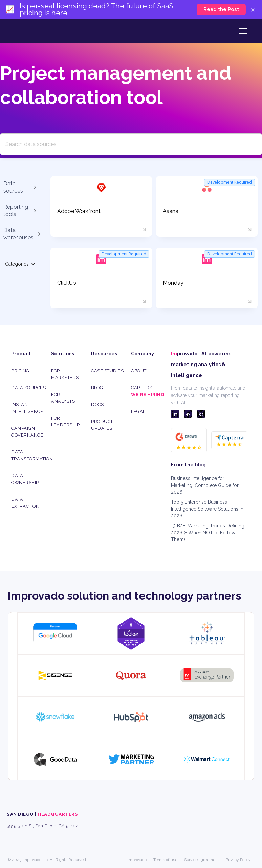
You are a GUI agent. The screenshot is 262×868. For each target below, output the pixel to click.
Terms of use (165, 860)
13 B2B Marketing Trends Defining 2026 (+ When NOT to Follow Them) (208, 533)
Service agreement (202, 860)
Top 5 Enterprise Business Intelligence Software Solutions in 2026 (207, 509)
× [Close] (253, 9)
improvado (137, 860)
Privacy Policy (238, 860)
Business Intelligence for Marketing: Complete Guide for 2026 (205, 485)
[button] (242, 31)
